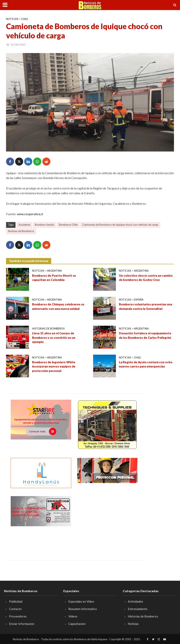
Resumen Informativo (83, 609)
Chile (24, 19)
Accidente (24, 225)
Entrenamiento (138, 609)
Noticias (12, 19)
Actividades (135, 601)
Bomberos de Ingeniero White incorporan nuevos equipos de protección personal (54, 366)
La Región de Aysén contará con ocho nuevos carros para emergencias (146, 364)
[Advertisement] (107, 521)
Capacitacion (77, 624)
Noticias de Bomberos (21, 231)
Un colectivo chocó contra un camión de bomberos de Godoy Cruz (146, 278)
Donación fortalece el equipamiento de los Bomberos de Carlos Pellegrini (145, 335)
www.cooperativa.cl (30, 214)
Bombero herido (45, 225)
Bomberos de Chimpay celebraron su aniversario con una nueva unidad (58, 306)
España (139, 300)
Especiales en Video (81, 601)
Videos (73, 616)
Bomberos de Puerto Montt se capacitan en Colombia (54, 278)
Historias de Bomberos (48, 329)
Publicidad (16, 601)
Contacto (15, 609)
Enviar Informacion (22, 624)
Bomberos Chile (68, 225)
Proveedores (18, 616)
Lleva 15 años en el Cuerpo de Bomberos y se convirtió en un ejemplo (54, 337)
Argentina (54, 271)
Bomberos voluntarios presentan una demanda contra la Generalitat (146, 306)
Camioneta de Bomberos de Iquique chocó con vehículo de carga (120, 225)
